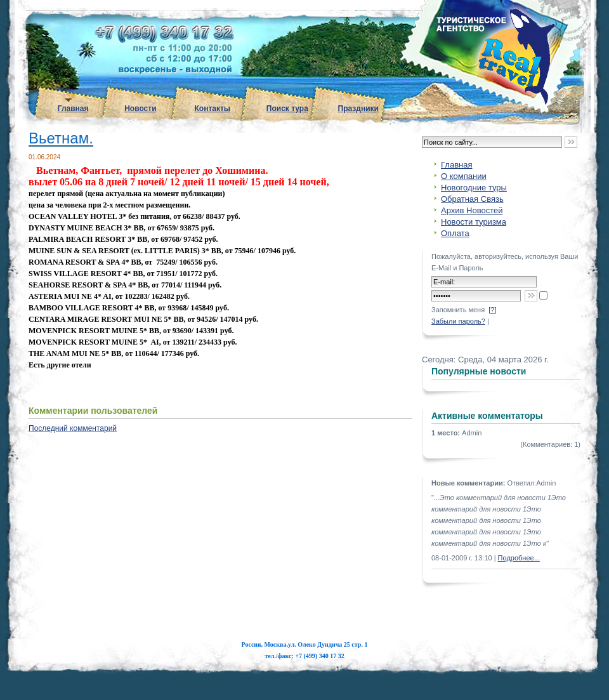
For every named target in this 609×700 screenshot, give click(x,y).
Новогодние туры (474, 188)
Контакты (213, 109)
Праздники (358, 109)
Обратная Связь (472, 199)
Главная (73, 109)
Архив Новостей (472, 210)
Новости (140, 109)
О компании (464, 176)
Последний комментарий (73, 428)
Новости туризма (474, 222)
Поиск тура (287, 109)
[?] (492, 310)
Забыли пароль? (458, 321)
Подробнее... (519, 558)
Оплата (455, 233)
